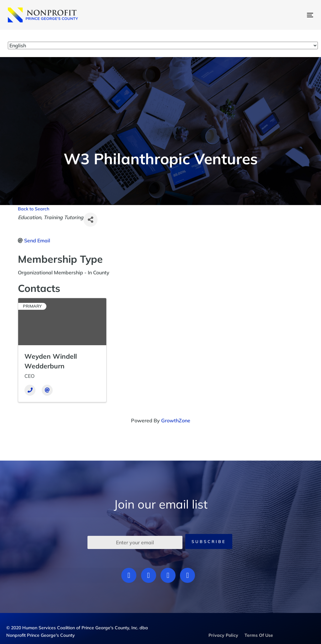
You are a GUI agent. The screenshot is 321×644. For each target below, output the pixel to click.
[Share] (90, 220)
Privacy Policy (223, 635)
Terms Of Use (259, 635)
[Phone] (30, 390)
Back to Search (34, 209)
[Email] (47, 390)
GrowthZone (176, 420)
